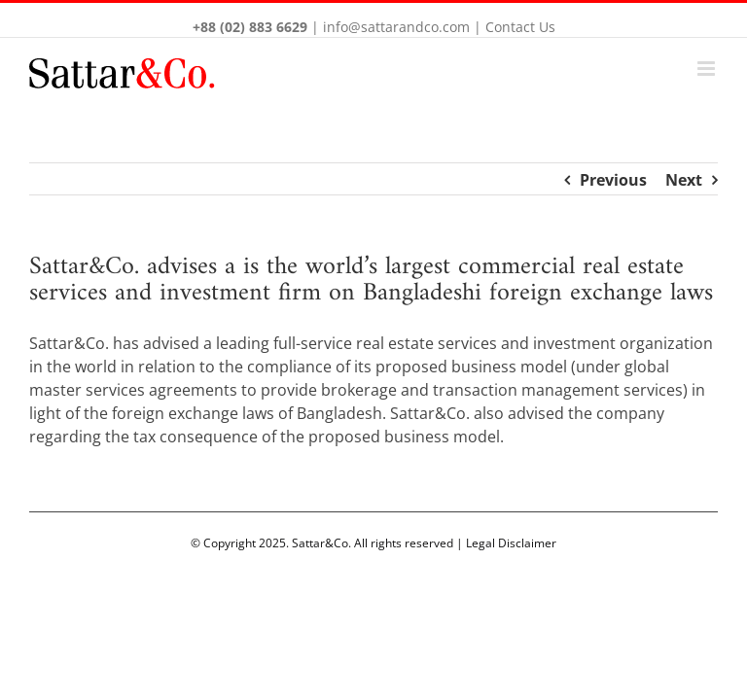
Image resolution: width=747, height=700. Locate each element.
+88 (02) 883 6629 (250, 27)
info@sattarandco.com (396, 27)
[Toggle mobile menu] (708, 69)
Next (684, 180)
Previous (613, 180)
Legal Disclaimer (511, 543)
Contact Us (520, 27)
